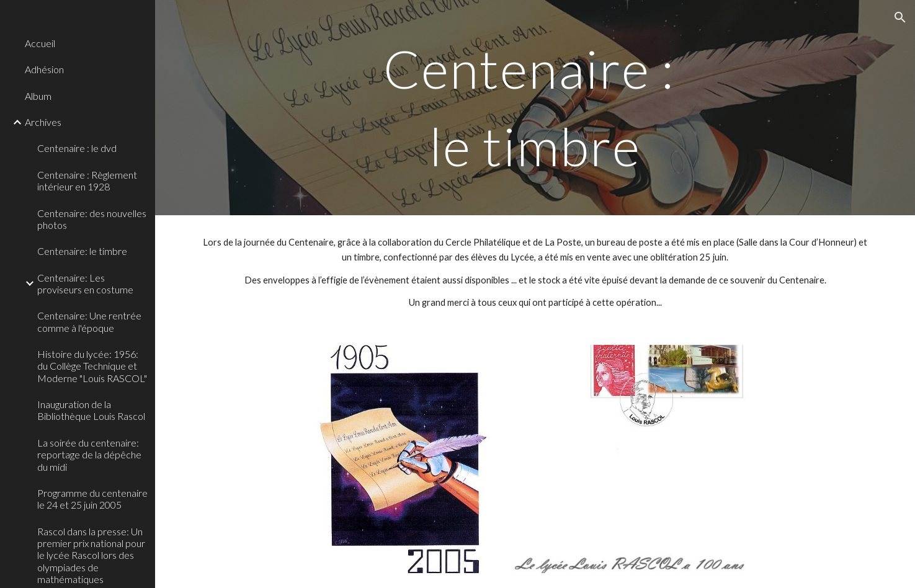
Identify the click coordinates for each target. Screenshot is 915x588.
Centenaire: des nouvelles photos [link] (92, 219)
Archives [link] (43, 122)
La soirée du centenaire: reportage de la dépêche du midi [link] (89, 455)
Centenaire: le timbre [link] (82, 251)
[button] (900, 17)
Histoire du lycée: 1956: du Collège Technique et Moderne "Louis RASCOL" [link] (92, 366)
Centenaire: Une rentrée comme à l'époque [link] (89, 321)
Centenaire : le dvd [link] (77, 148)
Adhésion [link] (44, 69)
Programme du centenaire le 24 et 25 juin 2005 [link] (92, 499)
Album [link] (38, 96)
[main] (535, 108)
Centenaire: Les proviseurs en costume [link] (85, 283)
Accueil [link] (40, 43)
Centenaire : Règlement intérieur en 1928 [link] (87, 180)
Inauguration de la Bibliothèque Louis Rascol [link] (91, 410)
